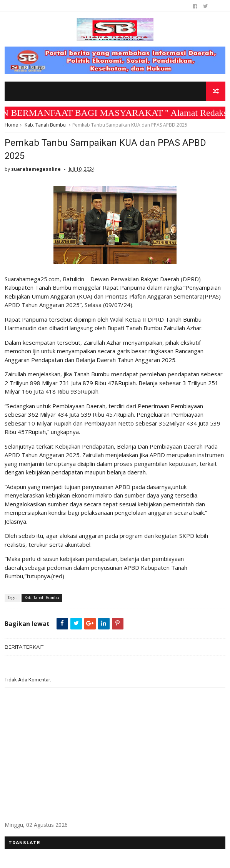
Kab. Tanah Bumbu (45, 125)
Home (11, 125)
